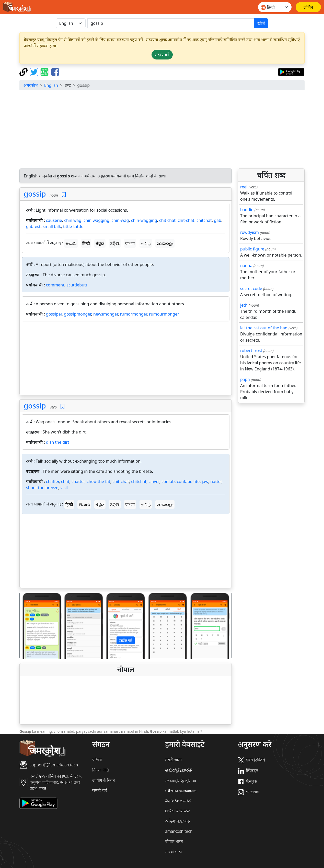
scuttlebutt (77, 285)
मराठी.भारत (173, 760)
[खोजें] (171, 23)
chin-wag (120, 220)
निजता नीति (101, 770)
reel (244, 187)
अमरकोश (31, 85)
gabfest (33, 226)
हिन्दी (86, 243)
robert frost (251, 351)
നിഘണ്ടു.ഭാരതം (181, 790)
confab (168, 481)
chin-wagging (144, 220)
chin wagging (96, 220)
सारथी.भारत (174, 852)
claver (154, 481)
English (51, 85)
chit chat (167, 220)
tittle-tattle (73, 226)
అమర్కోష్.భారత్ (178, 770)
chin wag (73, 220)
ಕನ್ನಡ (100, 243)
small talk (52, 226)
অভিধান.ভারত (177, 821)
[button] (36, 625)
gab (218, 220)
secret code (251, 288)
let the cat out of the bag (264, 328)
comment (55, 285)
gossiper (54, 314)
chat (65, 481)
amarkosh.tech (179, 831)
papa (245, 379)
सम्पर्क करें (100, 790)
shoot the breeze (42, 488)
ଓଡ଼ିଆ (115, 243)
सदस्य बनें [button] (162, 55)
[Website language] (275, 7)
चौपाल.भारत (174, 841)
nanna (246, 266)
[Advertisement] (167, 130)
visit (64, 488)
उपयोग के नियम (103, 780)
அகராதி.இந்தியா (181, 780)
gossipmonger (77, 314)
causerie (54, 220)
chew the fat (98, 481)
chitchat (204, 220)
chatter (78, 481)
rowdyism (250, 232)
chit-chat (186, 220)
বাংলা (130, 243)
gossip (35, 194)
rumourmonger (164, 314)
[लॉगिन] (308, 7)
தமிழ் (146, 243)
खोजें (261, 23)
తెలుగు (71, 243)
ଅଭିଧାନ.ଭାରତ (177, 811)
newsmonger (106, 314)
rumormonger (134, 314)
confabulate (188, 481)
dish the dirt (58, 442)
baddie (247, 210)
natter (216, 481)
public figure (252, 249)
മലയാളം (165, 243)
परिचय (97, 760)
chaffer (53, 481)
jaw (205, 481)
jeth (244, 305)
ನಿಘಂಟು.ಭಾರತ (178, 801)
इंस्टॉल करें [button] (126, 640)
